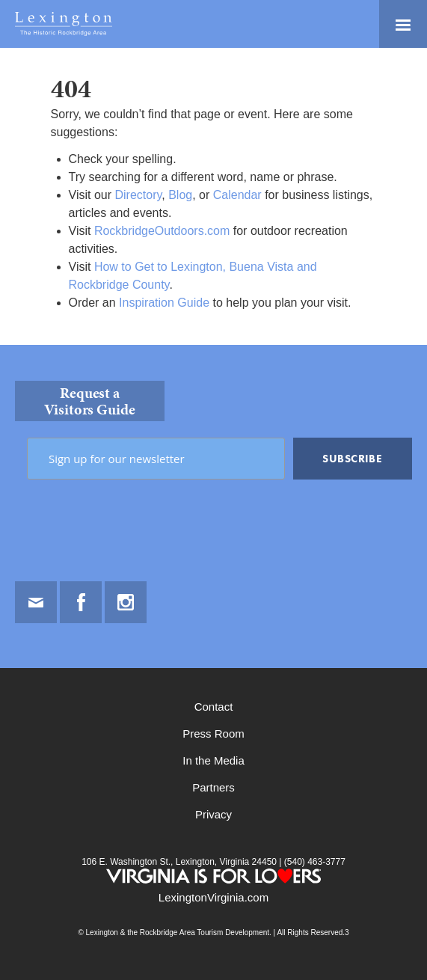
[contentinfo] (213, 662)
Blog (180, 195)
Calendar (237, 195)
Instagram (126, 602)
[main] (213, 196)
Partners (213, 787)
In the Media (213, 760)
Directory (138, 195)
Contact (214, 707)
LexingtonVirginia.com (213, 897)
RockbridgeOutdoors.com (162, 231)
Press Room (213, 734)
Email (36, 602)
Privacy (213, 814)
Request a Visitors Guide (90, 401)
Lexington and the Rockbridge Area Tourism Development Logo (64, 24)
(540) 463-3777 (313, 862)
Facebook (81, 602)
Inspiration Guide (164, 303)
